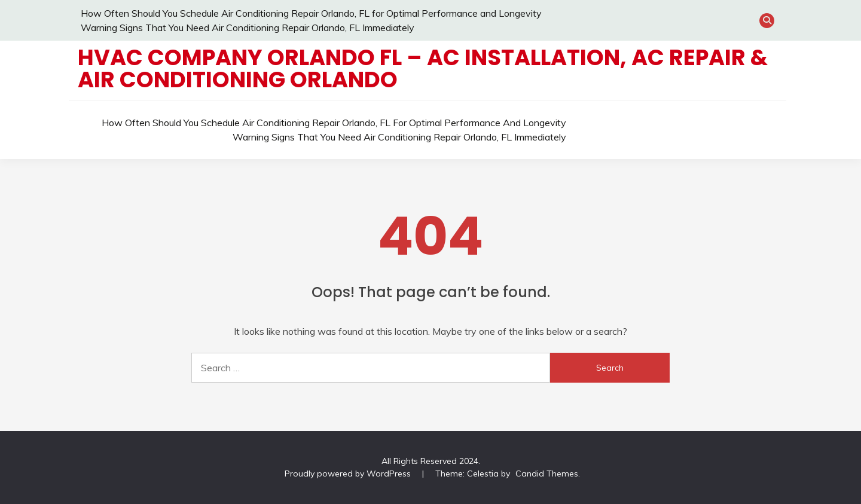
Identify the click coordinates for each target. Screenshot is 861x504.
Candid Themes (547, 474)
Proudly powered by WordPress (349, 474)
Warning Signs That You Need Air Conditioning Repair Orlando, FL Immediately (248, 28)
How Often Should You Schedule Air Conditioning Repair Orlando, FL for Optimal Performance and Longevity (311, 13)
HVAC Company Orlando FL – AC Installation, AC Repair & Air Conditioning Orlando (423, 68)
